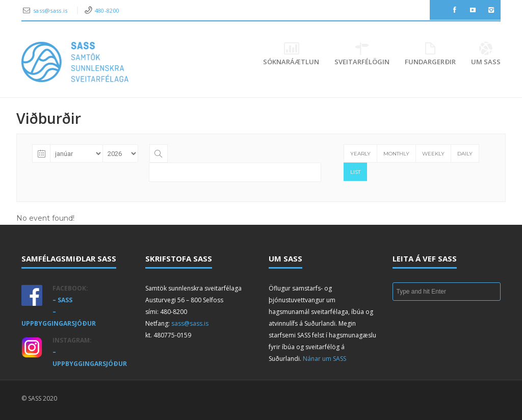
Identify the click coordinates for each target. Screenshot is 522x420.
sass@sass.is (51, 10)
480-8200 (107, 10)
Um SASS (486, 55)
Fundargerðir (430, 55)
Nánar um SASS (324, 359)
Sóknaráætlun (291, 55)
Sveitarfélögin (362, 55)
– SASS (62, 300)
